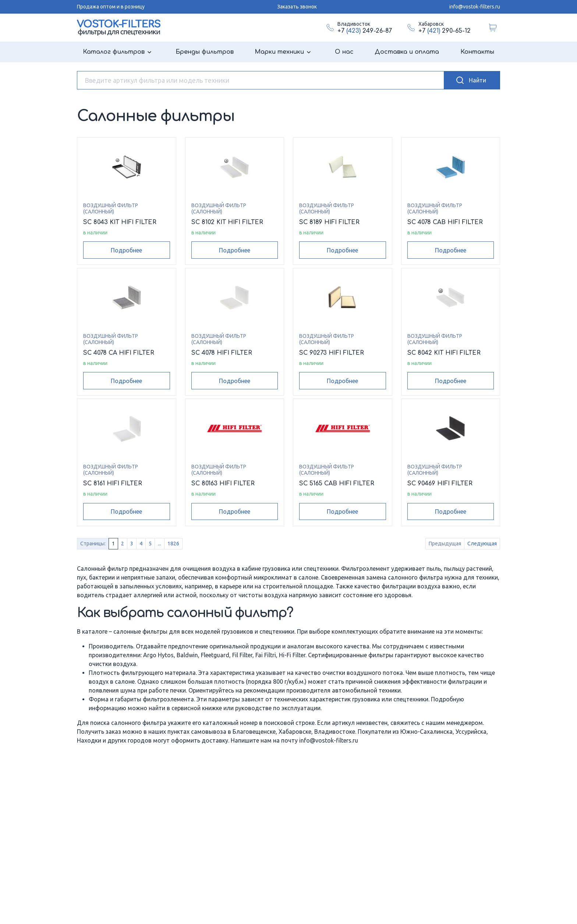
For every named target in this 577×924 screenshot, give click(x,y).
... (160, 544)
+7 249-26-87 (365, 31)
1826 (173, 544)
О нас (344, 52)
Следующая (482, 544)
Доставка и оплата (407, 52)
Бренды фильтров (205, 52)
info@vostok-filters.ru (475, 7)
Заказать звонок (297, 7)
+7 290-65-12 (445, 31)
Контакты (477, 52)
